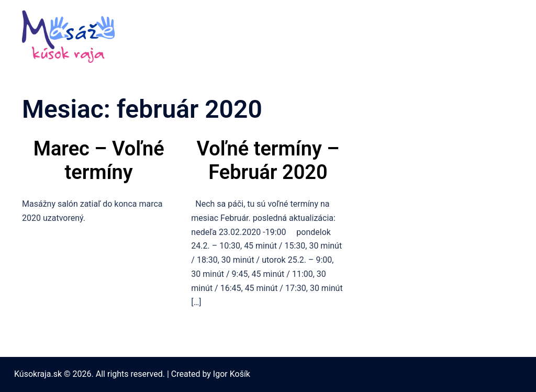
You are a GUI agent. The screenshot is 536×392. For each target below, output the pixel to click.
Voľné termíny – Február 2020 (268, 161)
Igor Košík (232, 374)
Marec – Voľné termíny (99, 161)
